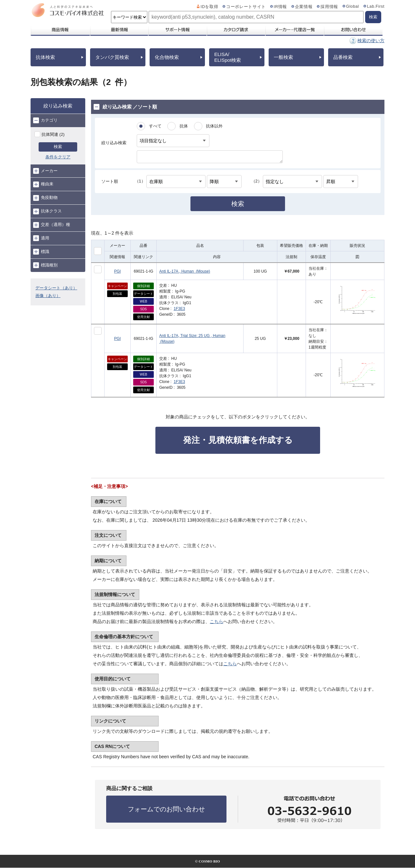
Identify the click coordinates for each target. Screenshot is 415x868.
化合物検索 (167, 57)
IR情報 (280, 7)
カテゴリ (45, 120)
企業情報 (304, 7)
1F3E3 (179, 309)
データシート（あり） (56, 288)
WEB (144, 301)
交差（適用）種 (52, 225)
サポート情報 (177, 30)
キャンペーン (117, 286)
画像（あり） (48, 296)
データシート (143, 294)
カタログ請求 (236, 30)
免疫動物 (45, 198)
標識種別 (45, 265)
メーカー (45, 171)
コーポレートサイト (246, 7)
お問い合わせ (353, 30)
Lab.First (376, 6)
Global (353, 6)
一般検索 (283, 57)
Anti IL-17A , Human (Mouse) (185, 271)
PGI (118, 271)
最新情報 (119, 30)
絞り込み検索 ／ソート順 (125, 107)
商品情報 (60, 30)
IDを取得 (210, 7)
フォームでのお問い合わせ (166, 809)
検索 (58, 147)
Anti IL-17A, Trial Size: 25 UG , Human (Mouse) (192, 339)
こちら (217, 621)
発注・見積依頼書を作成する (238, 440)
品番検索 (343, 57)
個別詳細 (143, 286)
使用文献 (143, 317)
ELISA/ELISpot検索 (228, 57)
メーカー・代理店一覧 (294, 30)
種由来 (43, 184)
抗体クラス (47, 211)
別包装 (117, 294)
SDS (144, 309)
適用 (41, 238)
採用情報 (329, 7)
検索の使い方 (371, 41)
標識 (41, 252)
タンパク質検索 (112, 57)
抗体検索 (45, 57)
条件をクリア (58, 157)
